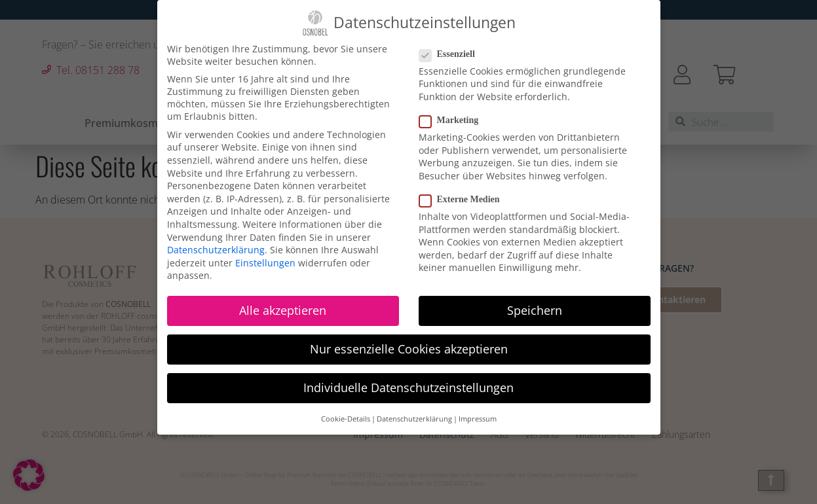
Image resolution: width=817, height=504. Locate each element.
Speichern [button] (535, 310)
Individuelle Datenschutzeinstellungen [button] (408, 387)
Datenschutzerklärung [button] (414, 419)
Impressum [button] (478, 419)
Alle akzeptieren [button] (283, 310)
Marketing (453, 120)
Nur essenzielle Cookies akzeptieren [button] (409, 349)
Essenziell (451, 54)
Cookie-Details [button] (346, 419)
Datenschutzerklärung (216, 250)
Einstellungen (265, 263)
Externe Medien (464, 200)
